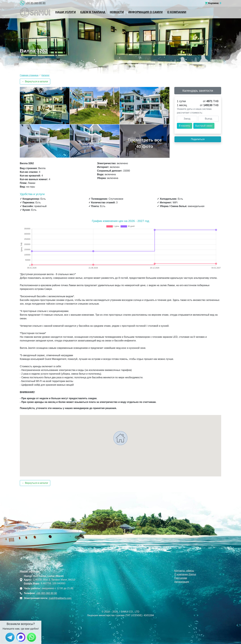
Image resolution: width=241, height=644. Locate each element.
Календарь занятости (198, 91)
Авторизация (182, 582)
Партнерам (181, 578)
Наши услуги (66, 12)
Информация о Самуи (145, 12)
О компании (177, 12)
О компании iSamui (185, 574)
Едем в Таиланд (93, 12)
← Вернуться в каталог (35, 81)
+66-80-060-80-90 (36, 3)
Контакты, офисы (184, 571)
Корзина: (214, 3)
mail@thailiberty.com (60, 598)
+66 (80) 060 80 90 (47, 593)
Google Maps (32, 583)
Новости (117, 12)
